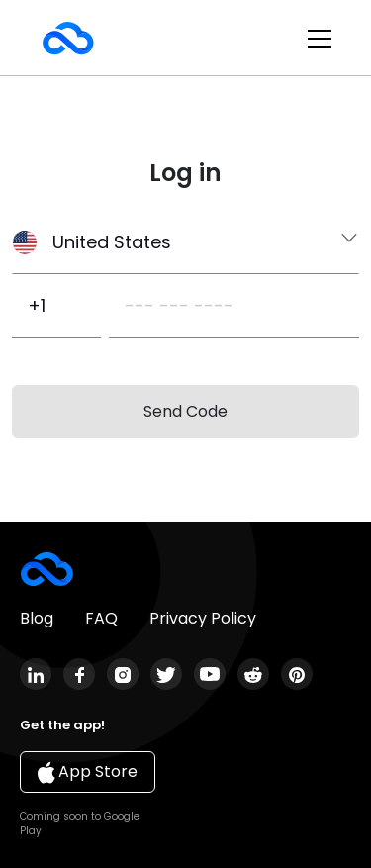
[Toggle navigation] (320, 39)
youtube (210, 674)
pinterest (297, 674)
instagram (123, 674)
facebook (80, 674)
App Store (88, 772)
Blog (37, 618)
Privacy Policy (203, 618)
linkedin (36, 674)
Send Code (185, 411)
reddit (253, 674)
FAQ (101, 618)
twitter (166, 674)
